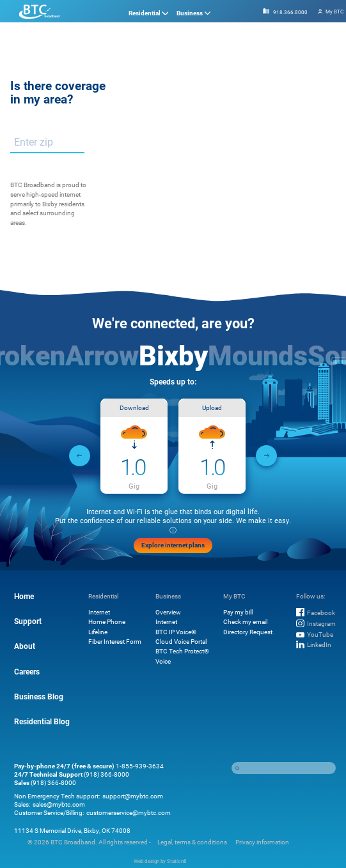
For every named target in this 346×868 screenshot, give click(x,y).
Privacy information (262, 842)
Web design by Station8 (160, 861)
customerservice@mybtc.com (129, 813)
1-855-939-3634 (140, 766)
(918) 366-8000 (106, 774)
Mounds (258, 354)
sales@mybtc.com (59, 804)
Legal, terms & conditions (192, 842)
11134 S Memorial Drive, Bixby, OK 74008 (72, 831)
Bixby (173, 354)
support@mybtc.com (133, 796)
